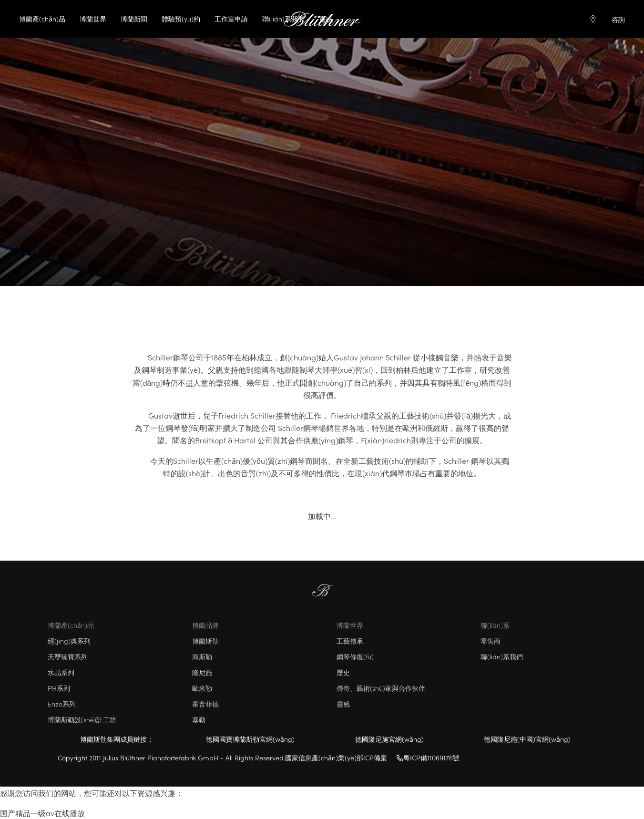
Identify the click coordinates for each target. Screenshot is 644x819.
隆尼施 (202, 672)
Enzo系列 (62, 704)
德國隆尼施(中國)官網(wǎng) (527, 739)
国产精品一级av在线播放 (42, 813)
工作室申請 (231, 19)
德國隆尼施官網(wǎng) (389, 739)
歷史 (343, 672)
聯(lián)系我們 (283, 19)
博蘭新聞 (134, 19)
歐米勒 (202, 688)
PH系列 (59, 688)
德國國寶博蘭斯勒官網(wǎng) (250, 739)
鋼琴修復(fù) (355, 656)
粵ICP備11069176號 (428, 758)
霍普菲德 (205, 704)
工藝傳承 (350, 641)
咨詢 (618, 19)
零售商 (491, 641)
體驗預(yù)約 (181, 19)
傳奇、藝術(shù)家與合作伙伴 (381, 688)
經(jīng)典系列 (69, 641)
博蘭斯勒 (205, 641)
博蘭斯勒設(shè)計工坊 (82, 719)
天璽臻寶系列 (68, 656)
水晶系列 (61, 672)
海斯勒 (202, 656)
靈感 (343, 704)
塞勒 (199, 719)
